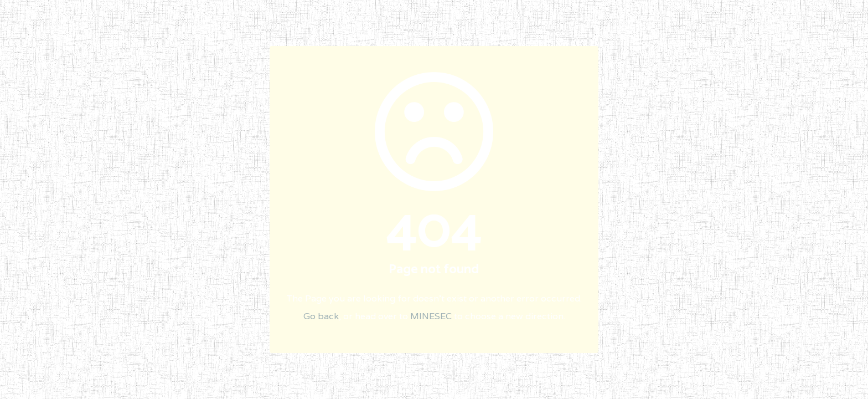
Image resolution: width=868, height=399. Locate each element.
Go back (321, 316)
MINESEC (431, 316)
